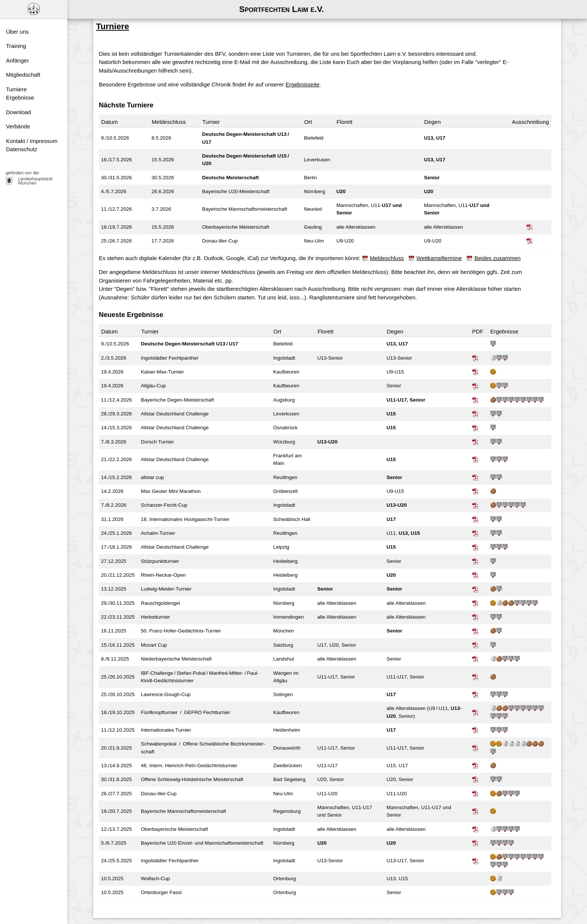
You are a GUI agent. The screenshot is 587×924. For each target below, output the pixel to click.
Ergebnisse (20, 97)
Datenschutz (22, 149)
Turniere (16, 89)
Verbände (18, 126)
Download (19, 112)
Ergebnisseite (309, 74)
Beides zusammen (504, 248)
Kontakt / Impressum (32, 141)
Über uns (17, 32)
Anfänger (17, 60)
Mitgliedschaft (23, 75)
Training (16, 46)
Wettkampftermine (445, 248)
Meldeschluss (393, 248)
